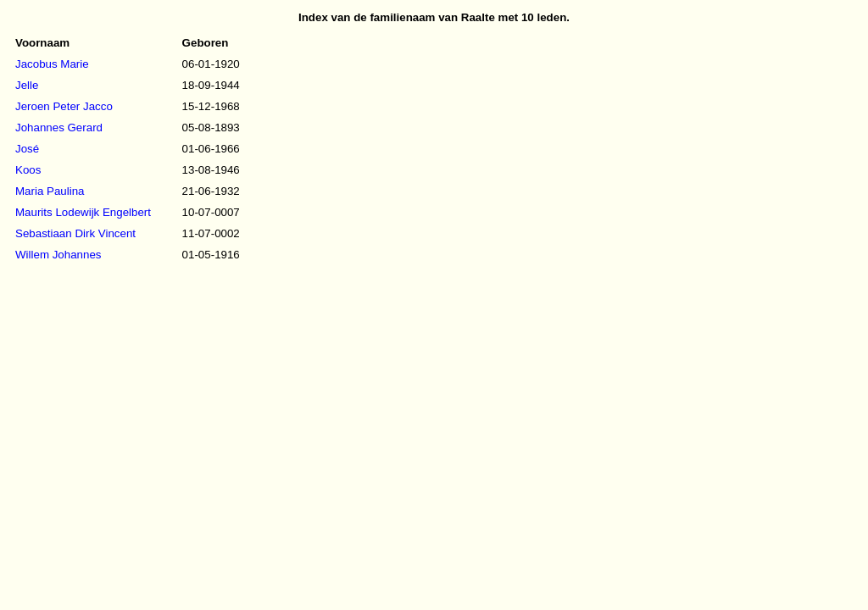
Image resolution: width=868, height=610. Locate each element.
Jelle (27, 85)
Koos (28, 170)
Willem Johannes (58, 255)
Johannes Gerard (59, 128)
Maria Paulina (50, 191)
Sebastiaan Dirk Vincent (75, 233)
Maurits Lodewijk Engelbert (83, 212)
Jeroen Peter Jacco (64, 106)
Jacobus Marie (52, 64)
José (27, 149)
